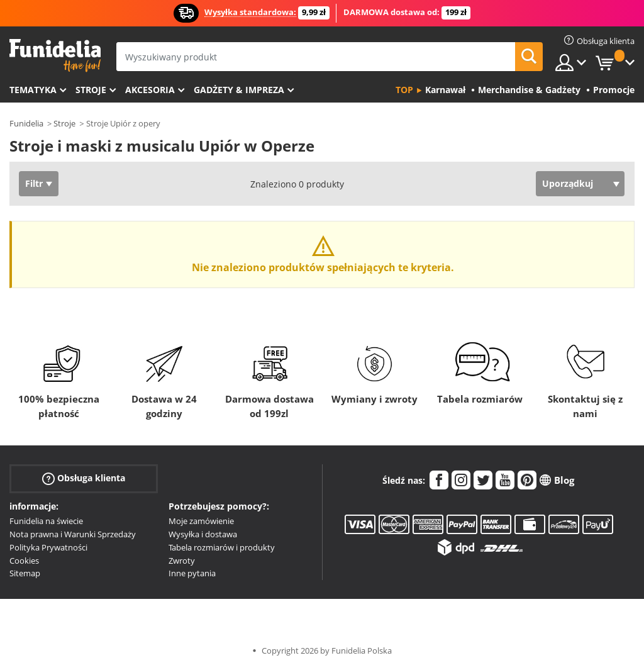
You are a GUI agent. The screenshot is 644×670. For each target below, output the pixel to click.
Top (404, 90)
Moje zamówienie (201, 521)
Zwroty (182, 561)
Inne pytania (192, 573)
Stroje (91, 90)
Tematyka (33, 90)
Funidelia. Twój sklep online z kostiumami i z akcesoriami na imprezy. (55, 56)
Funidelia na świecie (46, 521)
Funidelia (26, 123)
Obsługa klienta (84, 478)
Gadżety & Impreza (239, 90)
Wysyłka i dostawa (203, 534)
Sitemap (25, 573)
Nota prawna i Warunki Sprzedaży (73, 534)
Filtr (34, 183)
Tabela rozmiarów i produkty (222, 547)
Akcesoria (150, 90)
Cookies (24, 561)
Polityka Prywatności (48, 547)
